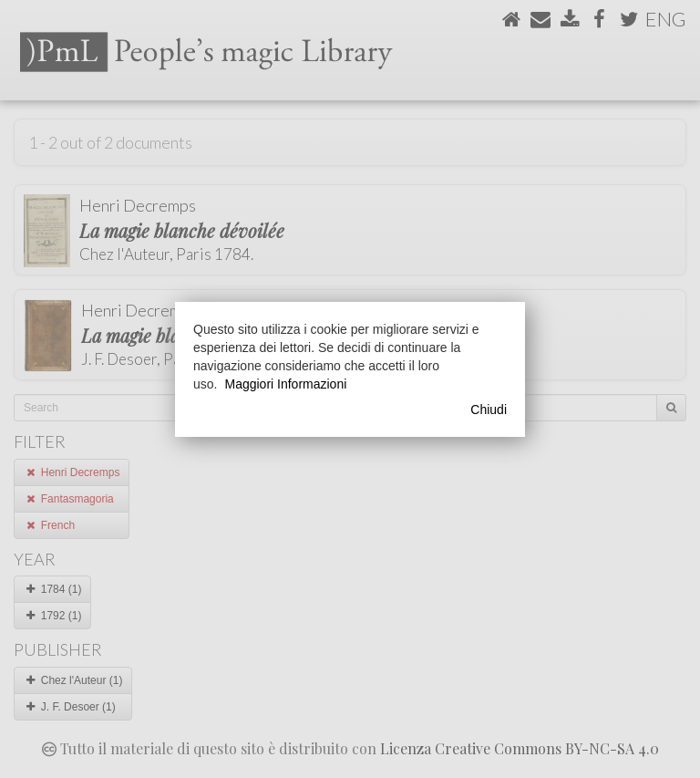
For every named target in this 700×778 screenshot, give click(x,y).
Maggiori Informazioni (285, 384)
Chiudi (489, 410)
